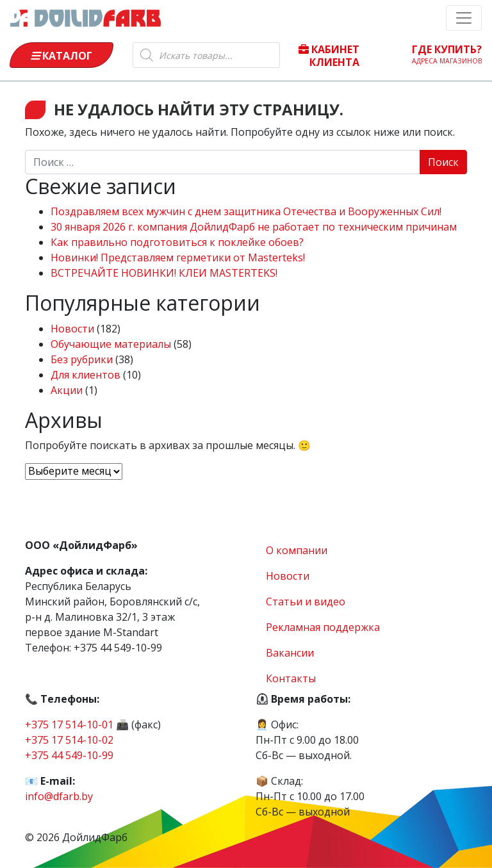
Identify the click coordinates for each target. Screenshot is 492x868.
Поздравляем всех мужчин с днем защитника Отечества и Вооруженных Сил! (246, 211)
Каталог (61, 56)
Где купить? (447, 54)
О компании (297, 550)
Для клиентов (86, 375)
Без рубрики (82, 359)
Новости (72, 329)
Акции (67, 390)
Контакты (291, 678)
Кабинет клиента (329, 55)
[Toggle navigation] (464, 18)
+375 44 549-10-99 (69, 755)
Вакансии (290, 653)
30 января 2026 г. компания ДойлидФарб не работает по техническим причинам (254, 227)
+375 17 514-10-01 (69, 725)
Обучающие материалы (111, 344)
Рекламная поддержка (323, 627)
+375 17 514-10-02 (69, 740)
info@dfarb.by (59, 796)
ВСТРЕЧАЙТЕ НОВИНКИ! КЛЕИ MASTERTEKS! (164, 273)
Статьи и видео (306, 602)
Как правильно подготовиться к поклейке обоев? (177, 242)
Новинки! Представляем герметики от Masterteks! (178, 258)
